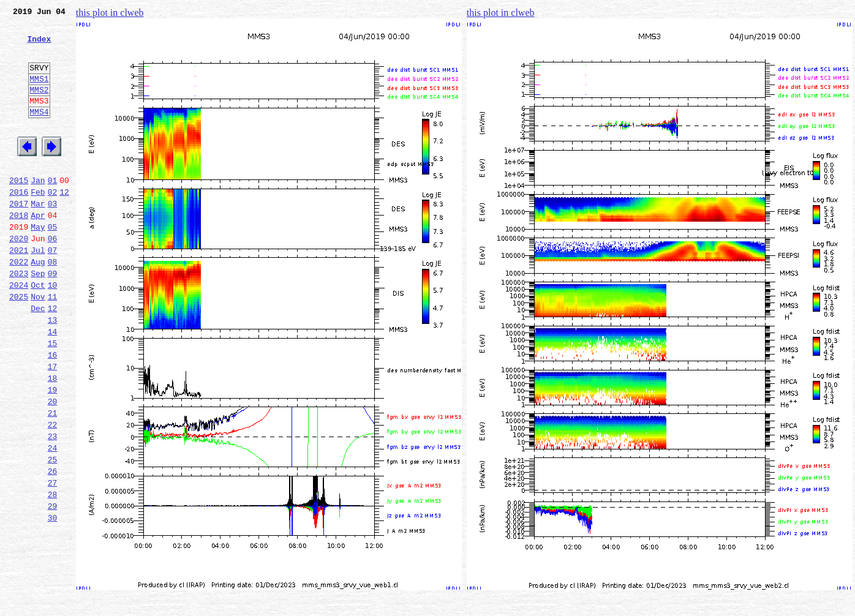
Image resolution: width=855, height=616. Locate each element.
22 (53, 492)
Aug (38, 304)
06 (53, 277)
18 (53, 438)
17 (53, 425)
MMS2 (39, 106)
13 (53, 371)
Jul (38, 290)
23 (53, 506)
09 (53, 317)
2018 (19, 250)
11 (53, 344)
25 (53, 533)
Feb (38, 223)
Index (39, 46)
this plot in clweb (110, 13)
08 (53, 304)
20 (53, 465)
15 (53, 398)
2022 (19, 304)
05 (53, 263)
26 (53, 546)
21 (53, 479)
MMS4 (39, 132)
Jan (38, 209)
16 (53, 411)
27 (53, 560)
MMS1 (39, 93)
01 (53, 209)
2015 (19, 209)
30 (53, 600)
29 (53, 587)
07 (53, 290)
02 (53, 223)
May (38, 263)
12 (64, 223)
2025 (19, 344)
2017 (19, 236)
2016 (19, 223)
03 (53, 236)
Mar (38, 236)
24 (53, 519)
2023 (19, 317)
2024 (19, 331)
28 (53, 573)
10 (53, 331)
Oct (38, 331)
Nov (38, 344)
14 (53, 385)
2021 (19, 290)
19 (53, 452)
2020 (19, 277)
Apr (38, 250)
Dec (38, 358)
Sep (38, 317)
